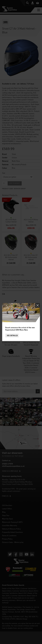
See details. (12, 335)
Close (38, 305)
